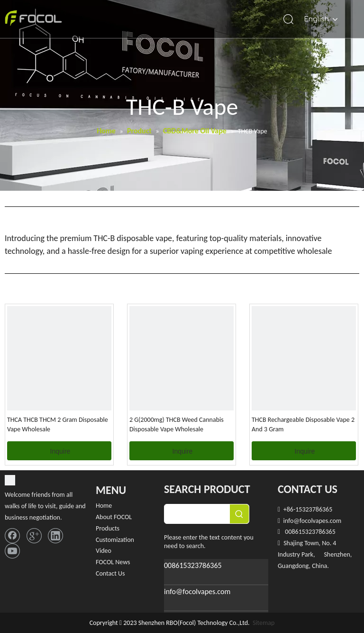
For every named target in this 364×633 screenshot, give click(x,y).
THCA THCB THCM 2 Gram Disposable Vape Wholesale (58, 424)
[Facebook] (14, 535)
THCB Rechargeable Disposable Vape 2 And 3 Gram (303, 424)
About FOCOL (114, 517)
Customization (115, 540)
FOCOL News (113, 562)
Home (104, 506)
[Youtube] (12, 550)
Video (104, 551)
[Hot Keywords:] (239, 514)
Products (108, 528)
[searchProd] (197, 514)
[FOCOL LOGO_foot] (10, 482)
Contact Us (110, 573)
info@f (292, 521)
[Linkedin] (55, 535)
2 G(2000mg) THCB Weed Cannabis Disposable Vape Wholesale (177, 424)
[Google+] (36, 535)
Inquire (60, 451)
